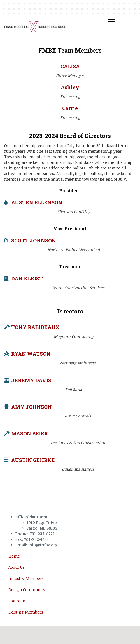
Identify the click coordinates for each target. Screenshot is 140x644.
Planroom (17, 601)
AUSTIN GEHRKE (33, 460)
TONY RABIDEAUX (35, 327)
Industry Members (26, 578)
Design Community (27, 590)
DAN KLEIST (27, 279)
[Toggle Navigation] (111, 21)
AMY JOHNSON (32, 407)
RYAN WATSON (31, 354)
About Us (17, 567)
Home (14, 556)
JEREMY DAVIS (31, 380)
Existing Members (26, 612)
